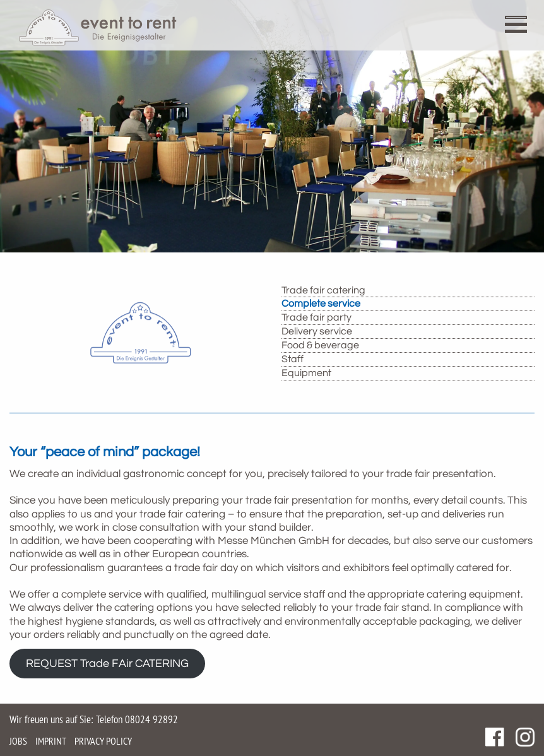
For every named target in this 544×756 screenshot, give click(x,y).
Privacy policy (103, 741)
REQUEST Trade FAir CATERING (107, 664)
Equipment (306, 373)
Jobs (18, 741)
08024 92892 (151, 719)
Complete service (321, 304)
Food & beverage (320, 345)
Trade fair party (316, 317)
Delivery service (317, 331)
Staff (293, 359)
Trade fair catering (323, 290)
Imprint (51, 741)
